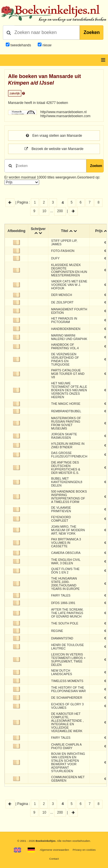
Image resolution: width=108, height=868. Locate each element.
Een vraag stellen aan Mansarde (54, 136)
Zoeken (92, 32)
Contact (54, 859)
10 (44, 211)
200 (60, 211)
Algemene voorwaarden (54, 850)
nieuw (47, 45)
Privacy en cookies (84, 850)
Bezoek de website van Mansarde (54, 149)
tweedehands (21, 45)
